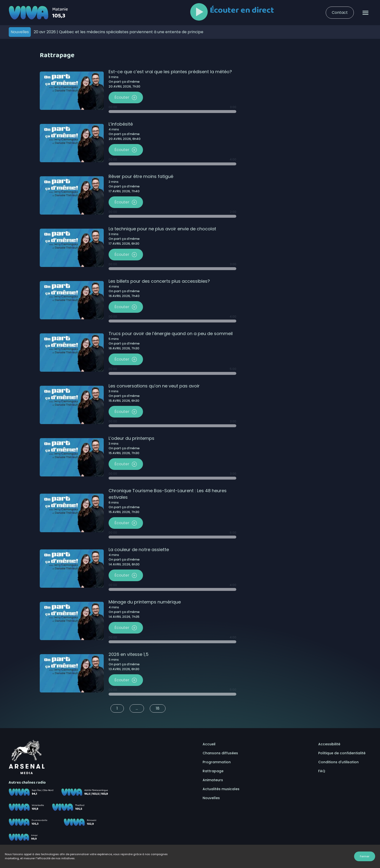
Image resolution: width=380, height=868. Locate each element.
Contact (340, 12)
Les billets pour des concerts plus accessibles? (159, 281)
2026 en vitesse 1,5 (129, 654)
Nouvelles (211, 798)
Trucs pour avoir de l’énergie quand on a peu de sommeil (171, 334)
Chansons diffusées (220, 753)
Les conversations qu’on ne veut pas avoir (154, 386)
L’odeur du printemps (131, 438)
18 (158, 708)
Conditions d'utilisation (338, 762)
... (137, 708)
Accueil (209, 744)
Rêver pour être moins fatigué (141, 176)
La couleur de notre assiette (139, 550)
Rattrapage (213, 771)
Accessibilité (329, 744)
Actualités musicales (221, 789)
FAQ (322, 771)
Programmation (217, 762)
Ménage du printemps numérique (145, 602)
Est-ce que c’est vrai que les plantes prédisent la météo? (170, 72)
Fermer (365, 856)
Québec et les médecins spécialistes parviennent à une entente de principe (119, 32)
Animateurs (213, 780)
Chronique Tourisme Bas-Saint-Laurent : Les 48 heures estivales (168, 494)
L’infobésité (121, 124)
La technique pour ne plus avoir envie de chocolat (162, 229)
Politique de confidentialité (342, 753)
